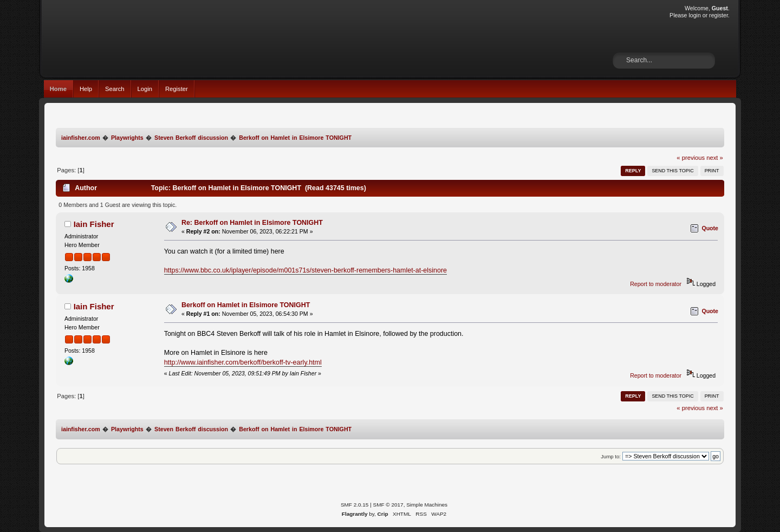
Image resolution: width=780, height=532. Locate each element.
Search (115, 89)
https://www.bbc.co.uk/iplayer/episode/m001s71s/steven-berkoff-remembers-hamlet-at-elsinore (305, 270)
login (694, 15)
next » (715, 158)
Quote (710, 228)
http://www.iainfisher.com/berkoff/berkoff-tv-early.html (243, 362)
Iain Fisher (94, 224)
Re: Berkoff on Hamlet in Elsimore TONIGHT (252, 223)
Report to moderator (656, 284)
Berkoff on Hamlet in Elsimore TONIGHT (246, 305)
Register (177, 89)
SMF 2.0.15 (355, 505)
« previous (691, 158)
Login (145, 89)
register (719, 15)
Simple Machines (427, 505)
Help (86, 89)
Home (58, 89)
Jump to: (611, 456)
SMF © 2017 (388, 505)
